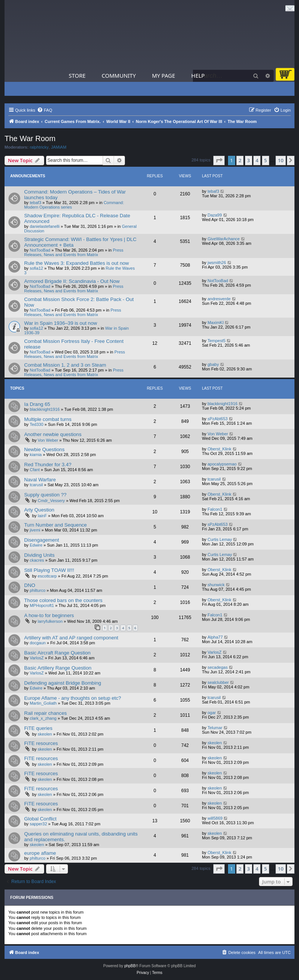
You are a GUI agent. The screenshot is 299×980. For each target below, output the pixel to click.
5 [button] (266, 160)
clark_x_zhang (43, 718)
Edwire (36, 545)
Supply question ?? (45, 495)
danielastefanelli (45, 226)
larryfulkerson (50, 621)
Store (77, 75)
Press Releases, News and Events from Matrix (74, 252)
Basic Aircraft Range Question (57, 653)
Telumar (215, 728)
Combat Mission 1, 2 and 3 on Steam (65, 365)
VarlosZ (37, 658)
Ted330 (37, 424)
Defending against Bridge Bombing (63, 683)
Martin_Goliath (43, 703)
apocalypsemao (222, 464)
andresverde (219, 299)
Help (198, 75)
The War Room (30, 138)
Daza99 (215, 215)
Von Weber (48, 440)
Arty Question (39, 510)
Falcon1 (215, 509)
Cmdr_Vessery (51, 501)
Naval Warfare (40, 480)
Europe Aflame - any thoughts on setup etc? (73, 698)
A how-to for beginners (49, 615)
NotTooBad (40, 250)
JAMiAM (59, 147)
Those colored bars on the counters (63, 600)
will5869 (215, 818)
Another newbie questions (53, 434)
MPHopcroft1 (42, 605)
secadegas (218, 667)
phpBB (130, 966)
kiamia (36, 455)
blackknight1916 (45, 409)
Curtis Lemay (220, 539)
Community (119, 75)
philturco (38, 590)
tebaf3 (36, 203)
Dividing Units (39, 555)
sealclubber (218, 682)
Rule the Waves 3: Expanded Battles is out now (76, 263)
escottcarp (47, 576)
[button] (219, 160)
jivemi (35, 530)
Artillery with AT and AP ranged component (71, 638)
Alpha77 (215, 637)
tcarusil (36, 485)
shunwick (216, 585)
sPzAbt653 (218, 419)
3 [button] (249, 160)
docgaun (38, 643)
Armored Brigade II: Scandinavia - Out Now (72, 281)
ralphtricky (39, 147)
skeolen (45, 734)
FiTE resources (41, 743)
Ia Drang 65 (37, 404)
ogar (212, 713)
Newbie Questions (44, 449)
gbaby (213, 364)
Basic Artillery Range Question (58, 668)
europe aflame (40, 853)
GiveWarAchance (224, 239)
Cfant (35, 470)
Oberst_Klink (220, 449)
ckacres (37, 560)
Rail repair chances (45, 713)
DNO (30, 585)
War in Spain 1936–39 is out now (61, 323)
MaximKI (216, 323)
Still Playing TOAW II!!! (49, 570)
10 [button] (281, 160)
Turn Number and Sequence (55, 525)
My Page (163, 75)
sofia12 (36, 268)
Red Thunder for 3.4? (48, 465)
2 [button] (240, 160)
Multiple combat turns (48, 419)
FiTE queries (38, 728)
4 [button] (257, 160)
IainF (42, 516)
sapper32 (39, 824)
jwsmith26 (217, 263)
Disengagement (42, 540)
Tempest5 (217, 341)
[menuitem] (45, 110)
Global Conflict (40, 819)
